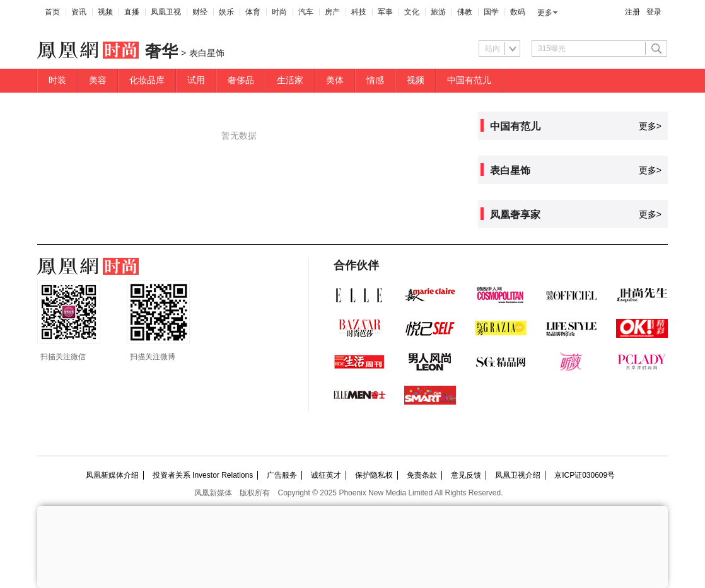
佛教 (465, 12)
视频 (105, 12)
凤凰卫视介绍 (518, 475)
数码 (518, 12)
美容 (98, 80)
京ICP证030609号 (585, 475)
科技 (359, 12)
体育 (253, 12)
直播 (132, 12)
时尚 (279, 12)
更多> (650, 126)
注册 (632, 12)
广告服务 (282, 475)
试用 (196, 80)
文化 (412, 12)
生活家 (290, 80)
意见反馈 (466, 475)
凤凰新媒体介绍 (112, 475)
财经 (200, 12)
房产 (332, 12)
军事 (385, 12)
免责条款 (422, 475)
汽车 (306, 12)
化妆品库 (147, 80)
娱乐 (226, 12)
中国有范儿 (469, 80)
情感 (375, 80)
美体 (335, 80)
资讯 (79, 12)
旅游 (438, 12)
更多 (545, 13)
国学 (491, 12)
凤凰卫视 (166, 12)
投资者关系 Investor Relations (203, 475)
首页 (52, 12)
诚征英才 (326, 475)
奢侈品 (241, 80)
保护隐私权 (374, 475)
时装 (57, 80)
